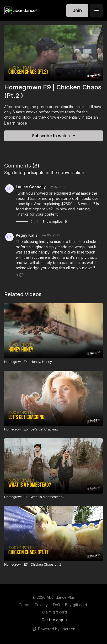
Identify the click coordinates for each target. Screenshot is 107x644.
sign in (11, 173)
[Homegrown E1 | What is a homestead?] (53, 497)
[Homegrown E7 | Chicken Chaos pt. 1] (53, 565)
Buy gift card (76, 605)
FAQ (57, 605)
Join (77, 10)
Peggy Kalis (27, 235)
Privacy (41, 605)
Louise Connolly (31, 187)
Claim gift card (55, 612)
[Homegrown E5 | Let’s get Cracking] (53, 429)
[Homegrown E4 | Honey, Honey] (53, 362)
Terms (24, 605)
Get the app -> (55, 620)
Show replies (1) (55, 222)
